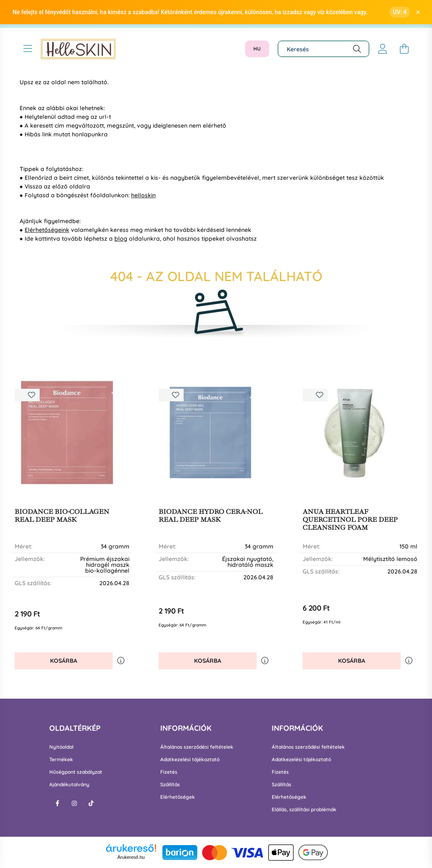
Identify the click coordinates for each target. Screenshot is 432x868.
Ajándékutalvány (69, 785)
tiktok (91, 803)
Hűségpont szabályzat (76, 772)
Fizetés (169, 772)
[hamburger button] (28, 49)
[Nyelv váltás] (257, 49)
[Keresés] (323, 49)
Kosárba (64, 661)
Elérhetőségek (178, 797)
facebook (58, 803)
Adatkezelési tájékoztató (190, 760)
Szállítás (170, 785)
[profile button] (383, 49)
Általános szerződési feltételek (197, 747)
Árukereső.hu (131, 857)
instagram (74, 803)
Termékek (61, 760)
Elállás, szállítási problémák (304, 810)
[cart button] (404, 49)
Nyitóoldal (61, 747)
